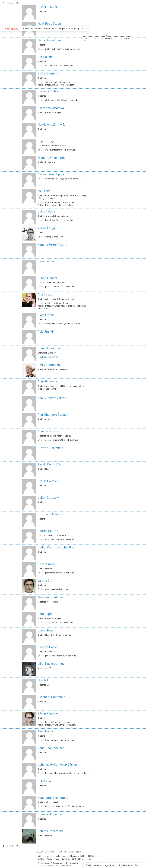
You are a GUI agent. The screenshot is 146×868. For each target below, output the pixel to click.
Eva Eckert (45, 57)
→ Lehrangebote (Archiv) (49, 357)
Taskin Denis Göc (49, 464)
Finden (89, 865)
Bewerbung (74, 28)
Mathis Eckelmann (50, 40)
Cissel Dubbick (48, 7)
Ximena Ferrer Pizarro (52, 244)
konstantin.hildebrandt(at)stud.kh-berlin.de (65, 806)
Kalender (98, 865)
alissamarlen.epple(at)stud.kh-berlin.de (63, 179)
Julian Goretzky (48, 497)
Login (106, 865)
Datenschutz (56, 863)
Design (47, 28)
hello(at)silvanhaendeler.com (58, 722)
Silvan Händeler (48, 713)
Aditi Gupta (45, 614)
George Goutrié (48, 531)
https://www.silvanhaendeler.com (60, 725)
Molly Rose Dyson (49, 23)
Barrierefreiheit (126, 865)
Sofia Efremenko (49, 73)
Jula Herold (45, 781)
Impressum (43, 863)
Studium (39, 28)
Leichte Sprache (45, 865)
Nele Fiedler (46, 261)
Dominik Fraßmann (50, 348)
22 (17, 3)
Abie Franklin (46, 331)
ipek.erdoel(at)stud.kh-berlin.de (60, 202)
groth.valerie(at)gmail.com (57, 589)
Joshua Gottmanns (51, 514)
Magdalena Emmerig (52, 124)
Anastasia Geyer (49, 431)
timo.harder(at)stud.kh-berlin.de (60, 740)
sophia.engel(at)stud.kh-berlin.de (60, 150)
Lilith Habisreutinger (52, 663)
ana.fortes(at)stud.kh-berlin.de (59, 303)
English (138, 865)
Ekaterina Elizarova (51, 108)
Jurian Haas (46, 630)
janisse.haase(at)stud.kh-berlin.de (61, 656)
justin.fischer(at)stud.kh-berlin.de (60, 286)
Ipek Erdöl (44, 191)
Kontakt (114, 865)
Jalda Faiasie (46, 211)
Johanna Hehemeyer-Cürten (57, 764)
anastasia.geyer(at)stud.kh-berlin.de (62, 440)
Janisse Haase (48, 647)
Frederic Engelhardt (51, 157)
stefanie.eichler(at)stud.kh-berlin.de (62, 100)
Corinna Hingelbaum (51, 814)
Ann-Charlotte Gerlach (53, 414)
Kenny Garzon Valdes (52, 398)
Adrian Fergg (46, 228)
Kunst (55, 28)
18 (4, 3)
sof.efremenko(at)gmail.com (58, 82)
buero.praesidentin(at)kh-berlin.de (76, 859)
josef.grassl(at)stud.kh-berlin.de (60, 573)
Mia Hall (43, 680)
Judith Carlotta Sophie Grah (56, 547)
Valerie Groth (46, 580)
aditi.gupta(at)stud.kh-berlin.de (59, 622)
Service (84, 28)
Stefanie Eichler (49, 91)
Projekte (63, 28)
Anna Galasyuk (47, 381)
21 (14, 3)
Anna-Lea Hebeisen (51, 748)
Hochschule (28, 28)
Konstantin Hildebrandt (53, 797)
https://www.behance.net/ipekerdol (61, 205)
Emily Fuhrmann (49, 365)
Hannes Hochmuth (50, 831)
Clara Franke (46, 315)
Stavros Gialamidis (50, 448)
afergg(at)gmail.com (54, 237)
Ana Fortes (45, 294)
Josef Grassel (47, 564)
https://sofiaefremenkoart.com (60, 85)
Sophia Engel (47, 141)
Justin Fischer (47, 278)
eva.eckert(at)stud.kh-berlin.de (59, 65)
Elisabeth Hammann (51, 697)
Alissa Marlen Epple (51, 174)
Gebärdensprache (62, 865)
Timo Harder (46, 731)
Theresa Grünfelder (51, 597)
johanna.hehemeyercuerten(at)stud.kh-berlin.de (67, 773)
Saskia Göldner (48, 481)
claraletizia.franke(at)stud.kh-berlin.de (63, 324)
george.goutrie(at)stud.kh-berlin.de (61, 539)
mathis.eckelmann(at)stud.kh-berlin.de (63, 49)
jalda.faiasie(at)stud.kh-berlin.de (60, 220)
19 (7, 3)
